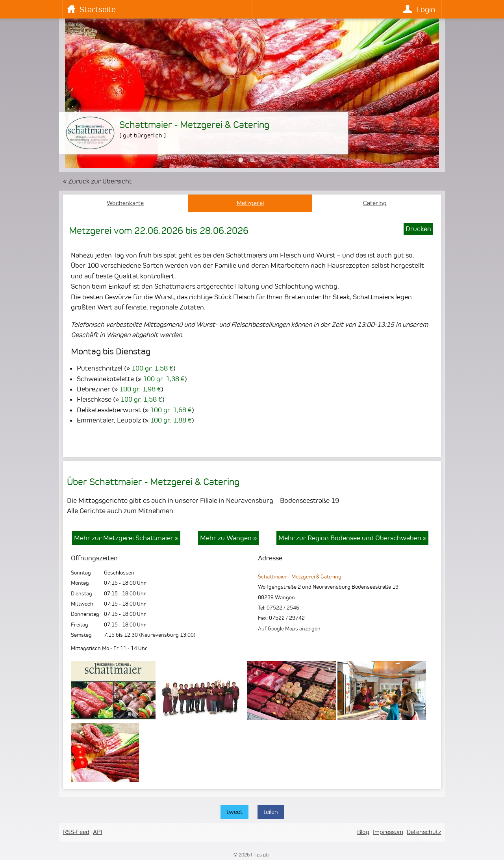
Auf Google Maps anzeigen (289, 628)
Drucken (418, 229)
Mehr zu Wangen (228, 538)
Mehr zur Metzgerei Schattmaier (126, 538)
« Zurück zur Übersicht (97, 181)
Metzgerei (250, 203)
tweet (234, 812)
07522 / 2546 (283, 608)
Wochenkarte (125, 203)
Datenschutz (424, 832)
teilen (271, 812)
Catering (375, 203)
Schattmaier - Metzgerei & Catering (300, 576)
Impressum (388, 832)
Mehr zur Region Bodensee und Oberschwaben (352, 538)
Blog (363, 832)
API (98, 832)
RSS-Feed (76, 832)
